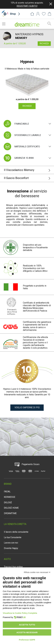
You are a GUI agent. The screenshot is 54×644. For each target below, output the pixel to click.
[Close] (51, 4)
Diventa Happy (11, 548)
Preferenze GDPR (27, 640)
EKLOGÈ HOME (11, 508)
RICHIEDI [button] (44, 44)
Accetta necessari (27, 632)
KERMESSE (10, 497)
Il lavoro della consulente (16, 532)
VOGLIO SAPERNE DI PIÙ (27, 407)
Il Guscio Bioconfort (27, 178)
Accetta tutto (27, 625)
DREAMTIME (10, 513)
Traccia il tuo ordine (13, 567)
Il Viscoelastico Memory (27, 170)
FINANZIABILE (16, 124)
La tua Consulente (13, 537)
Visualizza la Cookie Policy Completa (20, 613)
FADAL (7, 492)
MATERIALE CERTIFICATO (21, 147)
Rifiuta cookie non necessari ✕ (37, 572)
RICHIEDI (27, 106)
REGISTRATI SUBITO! (27, 6)
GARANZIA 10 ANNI (18, 158)
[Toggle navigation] (5, 24)
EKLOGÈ (8, 503)
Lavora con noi (11, 543)
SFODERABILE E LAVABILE (22, 135)
